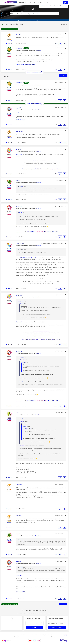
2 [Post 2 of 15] (18, 69)
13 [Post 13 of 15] (18, 527)
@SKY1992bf (22, 258)
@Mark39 (20, 212)
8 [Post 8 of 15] (18, 288)
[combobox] (37, 14)
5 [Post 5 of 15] (18, 174)
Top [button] (66, 635)
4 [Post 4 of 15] (18, 142)
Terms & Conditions (25, 635)
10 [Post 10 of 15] (18, 406)
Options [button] (63, 24)
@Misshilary (20, 540)
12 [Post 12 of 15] (18, 509)
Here (59, 169)
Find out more (38, 51)
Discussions (22, 2)
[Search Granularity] (14, 14)
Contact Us (16, 637)
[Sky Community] (10, 2)
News (30, 2)
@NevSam (19, 113)
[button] (66, 34)
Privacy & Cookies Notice (34, 635)
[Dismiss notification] (66, 6)
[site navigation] (2, 2)
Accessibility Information (45, 635)
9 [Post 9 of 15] (18, 344)
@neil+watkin (19, 154)
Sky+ (35, 9)
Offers (46, 2)
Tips (35, 2)
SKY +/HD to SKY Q (20, 119)
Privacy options (17, 635)
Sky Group (53, 637)
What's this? (9, 41)
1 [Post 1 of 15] (18, 43)
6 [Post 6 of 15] (18, 200)
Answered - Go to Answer (10, 29)
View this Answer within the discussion (25, 64)
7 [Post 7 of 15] (18, 237)
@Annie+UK (33, 258)
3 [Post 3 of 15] (18, 124)
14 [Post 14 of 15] (18, 554)
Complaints (53, 635)
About (40, 2)
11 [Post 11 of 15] (18, 478)
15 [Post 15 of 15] (18, 598)
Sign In (65, 2)
